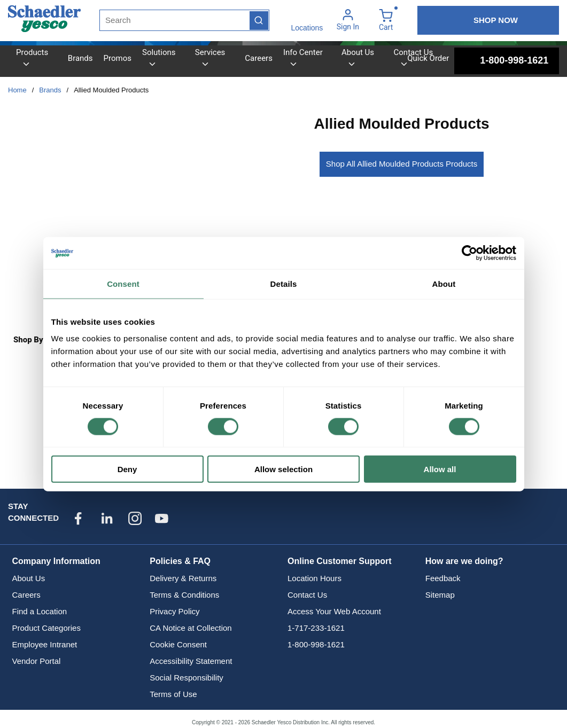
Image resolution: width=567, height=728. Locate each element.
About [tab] (444, 283)
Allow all (440, 469)
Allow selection (283, 469)
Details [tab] (284, 283)
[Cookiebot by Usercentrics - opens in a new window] (469, 253)
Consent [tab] (123, 283)
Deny (127, 469)
